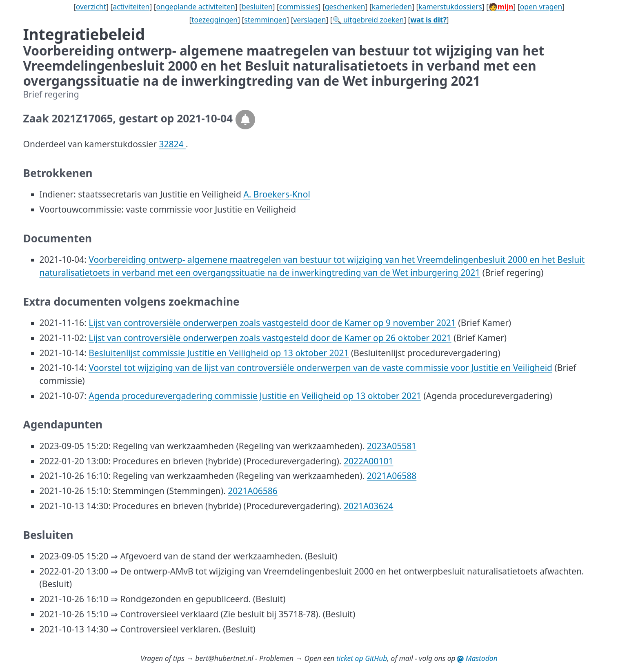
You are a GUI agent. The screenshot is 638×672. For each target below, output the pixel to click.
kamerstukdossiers (450, 7)
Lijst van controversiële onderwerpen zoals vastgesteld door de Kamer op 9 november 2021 (272, 323)
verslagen (309, 20)
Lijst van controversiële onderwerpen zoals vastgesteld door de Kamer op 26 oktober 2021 (270, 338)
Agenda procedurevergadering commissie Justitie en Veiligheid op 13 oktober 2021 (255, 396)
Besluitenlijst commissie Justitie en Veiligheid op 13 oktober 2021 (219, 353)
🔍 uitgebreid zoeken (368, 20)
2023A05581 (392, 446)
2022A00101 (369, 461)
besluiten (257, 7)
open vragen (541, 7)
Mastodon (477, 658)
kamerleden (392, 7)
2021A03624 (369, 506)
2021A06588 (392, 476)
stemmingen (265, 20)
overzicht (91, 7)
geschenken (345, 7)
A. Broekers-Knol (277, 194)
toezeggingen (215, 20)
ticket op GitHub (362, 658)
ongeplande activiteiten (196, 7)
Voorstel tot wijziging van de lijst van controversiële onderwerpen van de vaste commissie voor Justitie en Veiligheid (320, 368)
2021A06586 (253, 491)
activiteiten (131, 7)
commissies (299, 7)
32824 (172, 144)
